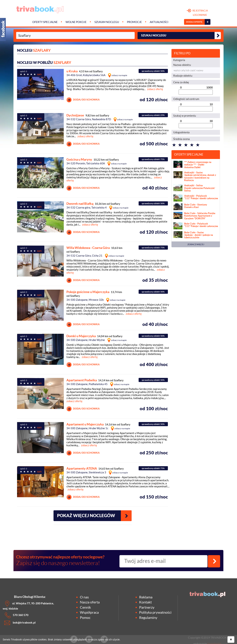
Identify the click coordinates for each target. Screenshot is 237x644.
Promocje (134, 22)
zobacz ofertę (155, 89)
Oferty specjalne (45, 22)
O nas (84, 597)
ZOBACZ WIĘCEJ (196, 244)
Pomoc (85, 617)
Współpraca (89, 612)
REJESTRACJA (197, 13)
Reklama (146, 597)
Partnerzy (147, 607)
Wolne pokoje (76, 22)
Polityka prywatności (155, 612)
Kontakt (145, 602)
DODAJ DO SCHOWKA (83, 100)
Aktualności (159, 22)
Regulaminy (148, 617)
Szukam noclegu (107, 22)
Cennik (85, 607)
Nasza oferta (90, 602)
